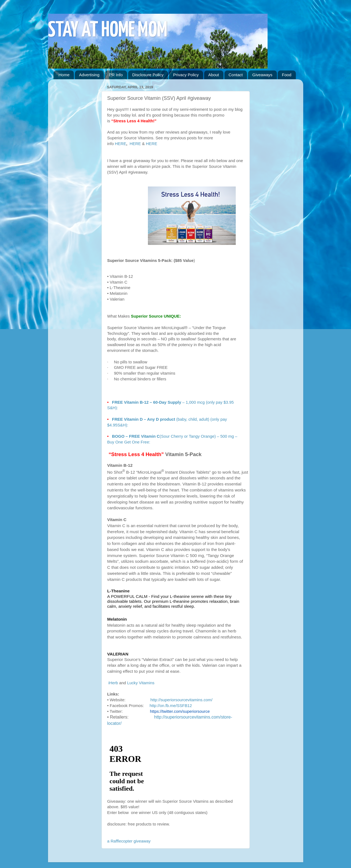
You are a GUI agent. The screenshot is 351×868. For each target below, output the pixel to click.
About (214, 75)
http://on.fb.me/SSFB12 (171, 706)
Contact (236, 75)
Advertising (89, 75)
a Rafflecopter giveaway (129, 841)
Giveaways (262, 75)
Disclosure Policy (148, 75)
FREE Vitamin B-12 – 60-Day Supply (146, 402)
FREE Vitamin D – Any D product (144, 419)
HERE (121, 144)
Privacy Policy (186, 75)
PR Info (116, 75)
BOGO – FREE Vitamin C (136, 436)
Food (287, 75)
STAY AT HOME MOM (108, 31)
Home (64, 75)
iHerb (113, 683)
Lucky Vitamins (141, 683)
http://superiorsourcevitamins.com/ (181, 700)
